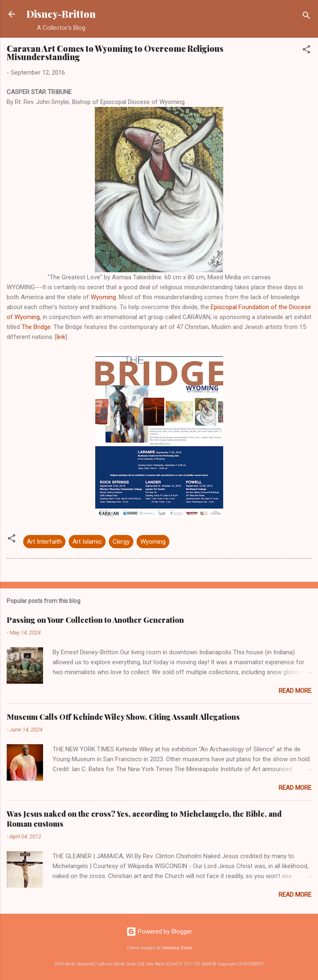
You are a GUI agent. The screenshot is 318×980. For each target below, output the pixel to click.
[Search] (306, 17)
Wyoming (103, 297)
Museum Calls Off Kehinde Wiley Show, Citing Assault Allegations (123, 717)
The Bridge (36, 327)
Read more (295, 691)
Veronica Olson (177, 948)
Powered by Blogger (159, 932)
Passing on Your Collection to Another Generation (95, 620)
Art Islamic (87, 542)
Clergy (121, 542)
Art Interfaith (44, 542)
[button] (306, 51)
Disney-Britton (61, 14)
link (61, 337)
